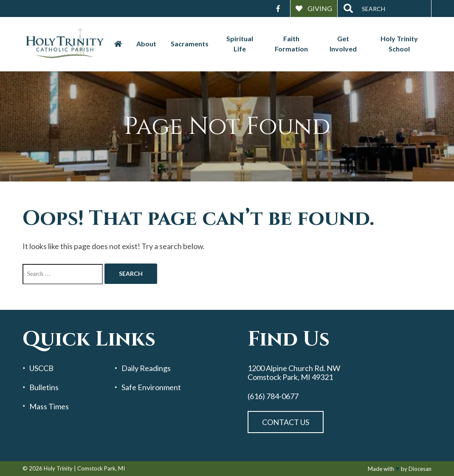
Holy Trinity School (399, 44)
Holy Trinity (58, 468)
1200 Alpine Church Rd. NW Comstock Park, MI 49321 (294, 373)
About (146, 44)
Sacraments (190, 44)
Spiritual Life (240, 44)
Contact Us (286, 422)
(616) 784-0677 (273, 396)
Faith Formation (291, 44)
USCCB (41, 368)
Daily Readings (146, 368)
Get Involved (343, 44)
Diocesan (420, 469)
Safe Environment (151, 387)
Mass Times (49, 407)
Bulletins (44, 387)
